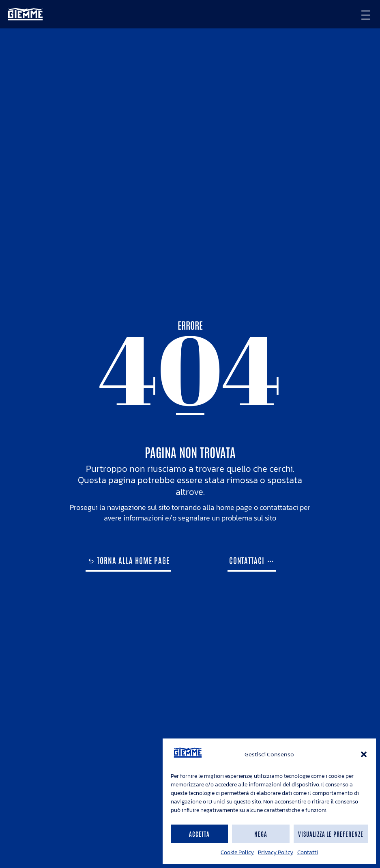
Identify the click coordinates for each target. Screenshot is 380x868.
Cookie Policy (237, 852)
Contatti (308, 852)
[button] (364, 754)
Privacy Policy (276, 852)
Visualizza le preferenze (331, 834)
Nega (261, 834)
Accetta (199, 834)
